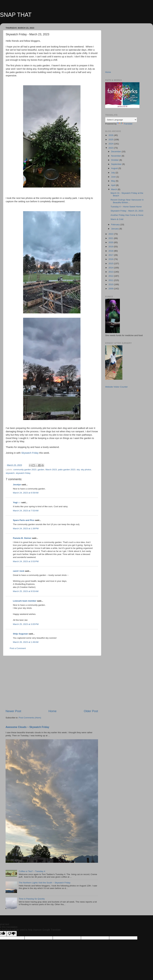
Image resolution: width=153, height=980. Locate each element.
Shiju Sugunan (20, 634)
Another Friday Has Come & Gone (127, 215)
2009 (111, 289)
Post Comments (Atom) (30, 718)
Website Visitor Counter (116, 387)
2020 (111, 242)
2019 (111, 247)
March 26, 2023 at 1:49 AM (26, 642)
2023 (111, 148)
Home (52, 711)
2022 (111, 234)
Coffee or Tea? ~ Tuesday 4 (32, 871)
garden (41, 470)
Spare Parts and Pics (24, 520)
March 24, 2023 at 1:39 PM (26, 528)
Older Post (91, 711)
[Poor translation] (12, 934)
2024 (111, 144)
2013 (111, 272)
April (114, 185)
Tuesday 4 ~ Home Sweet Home (126, 207)
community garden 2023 (25, 470)
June (114, 177)
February (116, 225)
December (116, 152)
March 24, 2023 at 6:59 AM (26, 493)
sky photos (86, 470)
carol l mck (19, 571)
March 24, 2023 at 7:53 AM (26, 511)
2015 (111, 263)
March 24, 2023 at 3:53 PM (26, 561)
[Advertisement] (52, 682)
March (114, 189)
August (115, 168)
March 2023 (51, 470)
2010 (111, 284)
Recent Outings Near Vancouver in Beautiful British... (127, 201)
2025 (111, 140)
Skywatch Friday (30, 453)
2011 (111, 280)
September (117, 164)
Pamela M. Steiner (22, 538)
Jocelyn (17, 485)
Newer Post (13, 711)
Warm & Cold (117, 219)
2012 (111, 276)
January (115, 229)
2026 (111, 135)
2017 (111, 255)
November (116, 156)
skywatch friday (23, 473)
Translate (125, 124)
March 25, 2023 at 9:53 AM (26, 591)
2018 (111, 251)
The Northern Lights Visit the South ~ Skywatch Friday (44, 883)
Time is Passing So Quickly (32, 899)
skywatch (10, 473)
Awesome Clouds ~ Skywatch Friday (27, 727)
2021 (111, 238)
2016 (111, 259)
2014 (111, 268)
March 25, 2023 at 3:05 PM (26, 624)
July (113, 173)
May (113, 181)
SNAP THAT (16, 15)
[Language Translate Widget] (121, 120)
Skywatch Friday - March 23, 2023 (127, 211)
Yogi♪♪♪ (17, 502)
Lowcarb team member (25, 601)
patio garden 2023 (67, 470)
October (115, 160)
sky (78, 470)
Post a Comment (18, 648)
